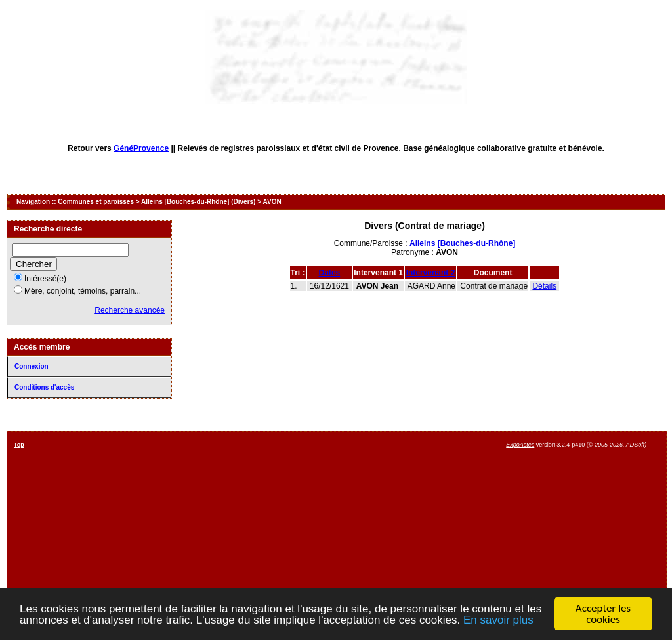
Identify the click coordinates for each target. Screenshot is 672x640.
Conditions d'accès (44, 387)
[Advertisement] (381, 533)
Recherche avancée (130, 310)
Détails (544, 286)
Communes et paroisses (96, 202)
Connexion (31, 366)
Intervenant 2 (431, 273)
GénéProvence (141, 148)
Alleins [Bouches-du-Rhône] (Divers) (198, 202)
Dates (330, 273)
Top (19, 445)
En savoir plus (498, 621)
